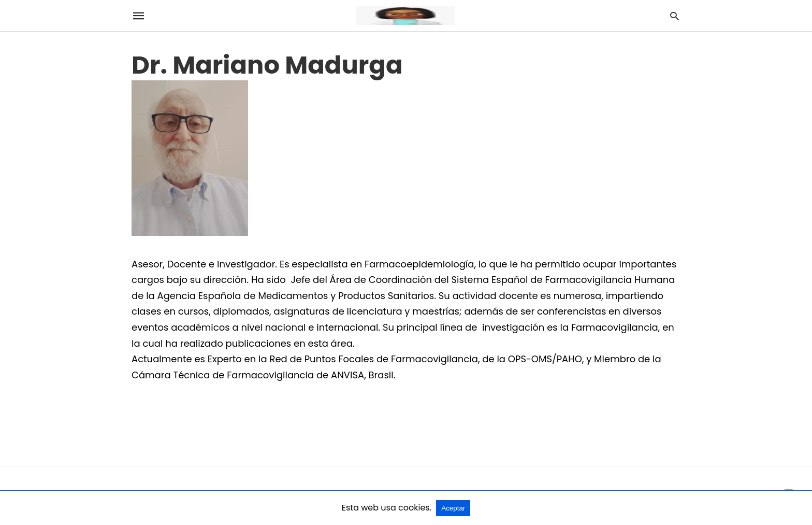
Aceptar (453, 508)
